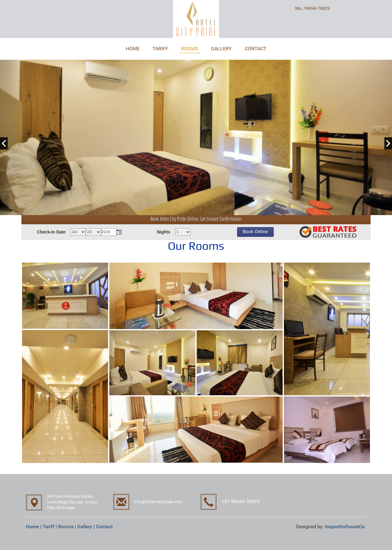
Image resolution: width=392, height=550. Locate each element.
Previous (4, 143)
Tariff (49, 527)
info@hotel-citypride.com (158, 502)
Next (388, 143)
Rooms (66, 527)
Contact (104, 527)
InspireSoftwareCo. (345, 527)
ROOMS (190, 49)
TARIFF (160, 49)
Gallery (85, 527)
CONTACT (256, 49)
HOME (133, 49)
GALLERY (221, 49)
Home (32, 527)
